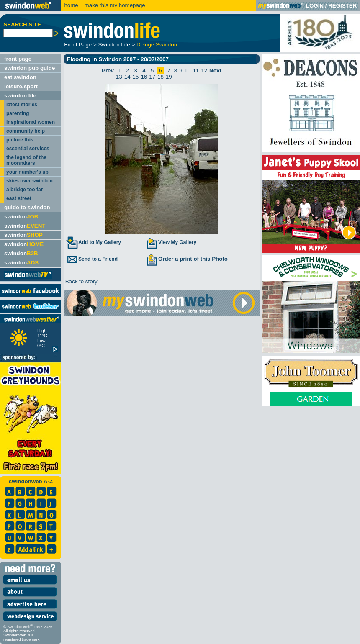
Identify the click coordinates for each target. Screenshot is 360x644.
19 (169, 77)
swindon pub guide (30, 68)
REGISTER (342, 6)
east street (19, 198)
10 (188, 71)
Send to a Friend (92, 259)
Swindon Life (114, 45)
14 (127, 77)
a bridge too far (24, 190)
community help (26, 131)
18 (161, 77)
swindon (21, 217)
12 (204, 71)
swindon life (20, 96)
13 (119, 77)
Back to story (81, 281)
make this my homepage (114, 5)
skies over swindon (30, 181)
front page (18, 59)
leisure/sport (21, 86)
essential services (28, 149)
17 (152, 77)
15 (136, 77)
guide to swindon (27, 207)
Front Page (78, 45)
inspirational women (31, 122)
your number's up (27, 172)
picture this (20, 140)
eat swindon (20, 77)
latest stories (22, 105)
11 (196, 71)
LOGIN (315, 6)
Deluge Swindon (157, 45)
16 (144, 77)
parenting (18, 113)
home (71, 5)
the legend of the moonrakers (26, 160)
